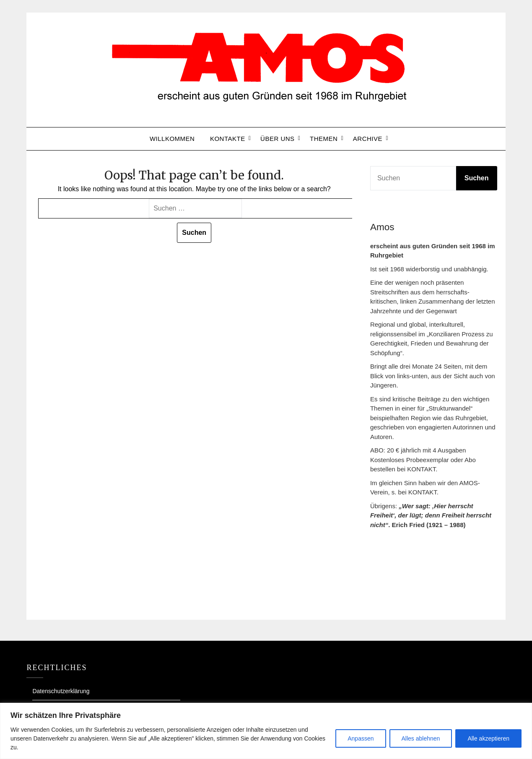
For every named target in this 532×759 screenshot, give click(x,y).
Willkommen (172, 139)
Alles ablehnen (421, 738)
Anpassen (361, 738)
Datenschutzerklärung (61, 691)
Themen (324, 139)
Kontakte (228, 139)
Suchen (477, 178)
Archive (368, 139)
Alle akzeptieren (488, 738)
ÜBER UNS (278, 139)
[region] (266, 731)
